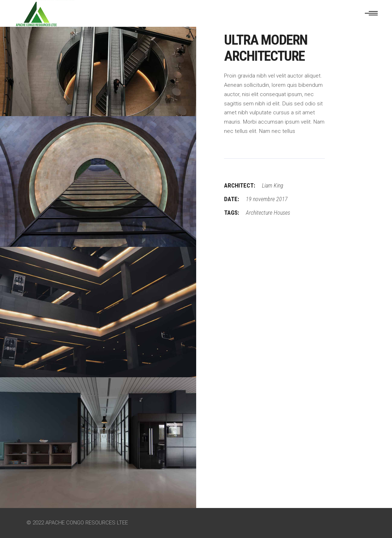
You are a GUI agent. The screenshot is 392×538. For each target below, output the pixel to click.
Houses (282, 213)
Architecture (259, 213)
